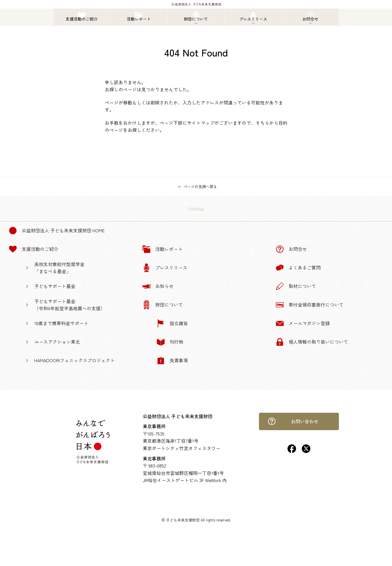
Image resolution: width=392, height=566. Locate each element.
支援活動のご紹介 (33, 249)
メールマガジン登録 (303, 323)
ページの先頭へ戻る (200, 187)
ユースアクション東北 (57, 342)
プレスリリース (165, 268)
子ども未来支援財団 (183, 520)
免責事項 (172, 360)
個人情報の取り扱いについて (312, 342)
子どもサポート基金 (55, 286)
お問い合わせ (293, 421)
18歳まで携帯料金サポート (61, 323)
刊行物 (170, 342)
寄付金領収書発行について (309, 305)
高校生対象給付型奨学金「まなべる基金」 (59, 268)
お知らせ (158, 286)
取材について (296, 286)
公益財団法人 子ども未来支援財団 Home (57, 231)
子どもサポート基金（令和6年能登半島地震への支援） (70, 305)
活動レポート (162, 249)
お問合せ (291, 249)
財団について (162, 305)
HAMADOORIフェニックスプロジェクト (75, 360)
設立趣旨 (172, 323)
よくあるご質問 (298, 268)
